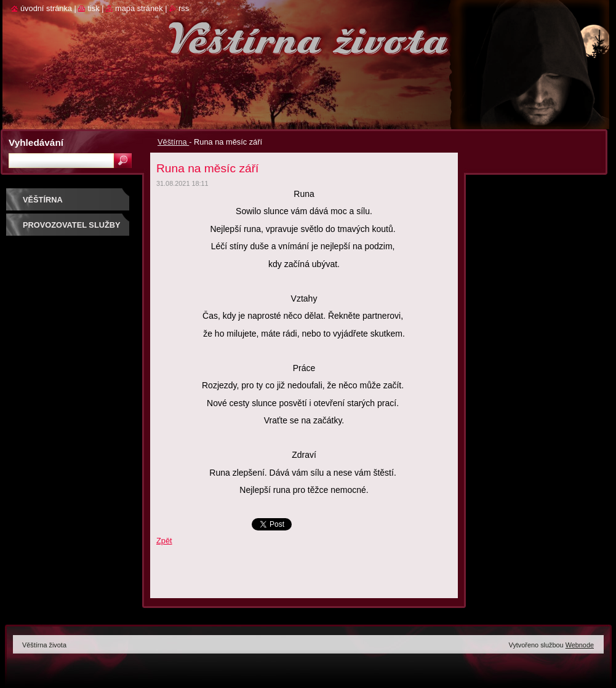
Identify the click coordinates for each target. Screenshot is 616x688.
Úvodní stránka (46, 8)
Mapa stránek (139, 8)
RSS (184, 8)
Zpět (164, 541)
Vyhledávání (36, 142)
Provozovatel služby (72, 225)
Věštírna (173, 142)
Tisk (93, 8)
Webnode (580, 645)
